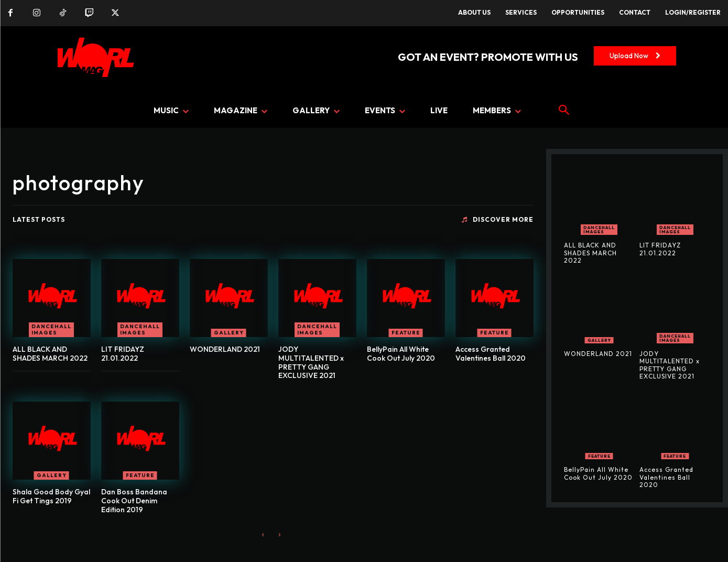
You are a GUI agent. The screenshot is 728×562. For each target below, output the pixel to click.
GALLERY (229, 333)
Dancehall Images (51, 329)
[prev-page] (263, 534)
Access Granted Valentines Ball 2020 (491, 354)
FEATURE (406, 333)
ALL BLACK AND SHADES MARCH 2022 (50, 354)
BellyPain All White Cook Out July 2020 (401, 354)
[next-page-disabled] (280, 534)
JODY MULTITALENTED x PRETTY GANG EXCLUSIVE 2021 (311, 362)
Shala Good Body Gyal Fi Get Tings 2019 (51, 496)
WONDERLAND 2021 (225, 349)
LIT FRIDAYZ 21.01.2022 (123, 354)
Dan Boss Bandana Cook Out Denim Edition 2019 (134, 501)
